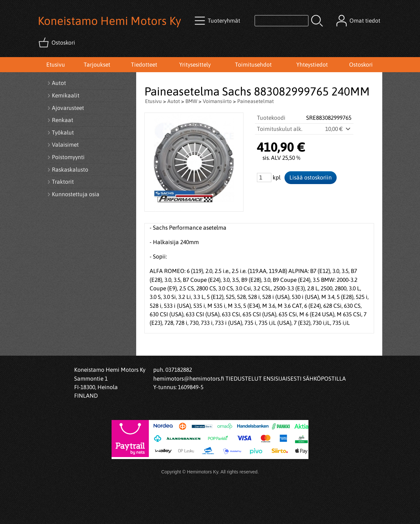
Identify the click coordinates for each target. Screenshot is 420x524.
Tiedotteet (144, 65)
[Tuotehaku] (282, 21)
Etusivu (56, 65)
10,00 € (338, 129)
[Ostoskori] (57, 43)
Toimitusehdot (253, 65)
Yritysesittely (195, 65)
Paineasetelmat (255, 101)
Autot (174, 101)
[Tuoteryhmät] (218, 21)
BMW (191, 101)
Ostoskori (361, 65)
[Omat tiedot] (359, 21)
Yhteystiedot (312, 65)
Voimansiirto (217, 101)
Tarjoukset (97, 65)
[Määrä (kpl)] (264, 178)
